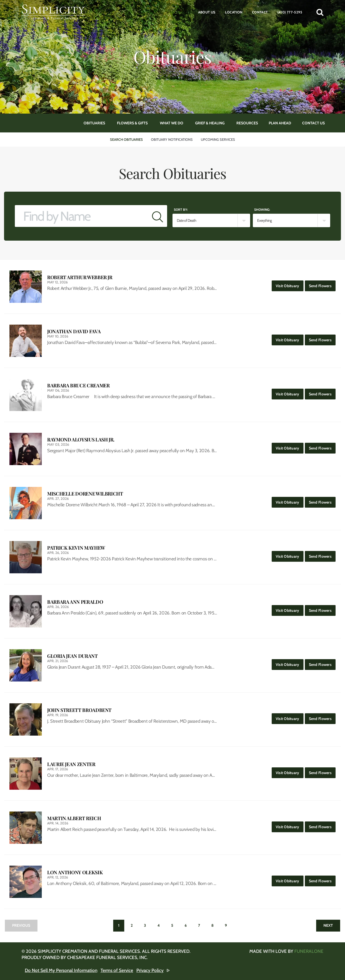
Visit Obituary (290, 284)
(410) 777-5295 (290, 12)
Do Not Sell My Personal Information (61, 970)
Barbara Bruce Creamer (78, 386)
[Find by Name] (82, 216)
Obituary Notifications (172, 139)
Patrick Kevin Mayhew (76, 548)
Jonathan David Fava (74, 331)
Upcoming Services (218, 139)
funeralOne (309, 951)
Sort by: (181, 210)
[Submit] (158, 216)
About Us (207, 12)
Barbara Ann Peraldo (75, 602)
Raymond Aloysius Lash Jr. (81, 440)
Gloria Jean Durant (73, 656)
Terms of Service (117, 970)
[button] (320, 12)
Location (234, 12)
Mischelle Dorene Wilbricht (85, 494)
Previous (21, 925)
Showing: (262, 210)
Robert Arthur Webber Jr (80, 277)
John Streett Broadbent (79, 710)
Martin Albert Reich (74, 818)
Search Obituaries (126, 139)
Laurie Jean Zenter (71, 764)
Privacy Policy (150, 970)
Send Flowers (322, 284)
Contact (260, 12)
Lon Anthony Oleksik (75, 872)
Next (328, 925)
